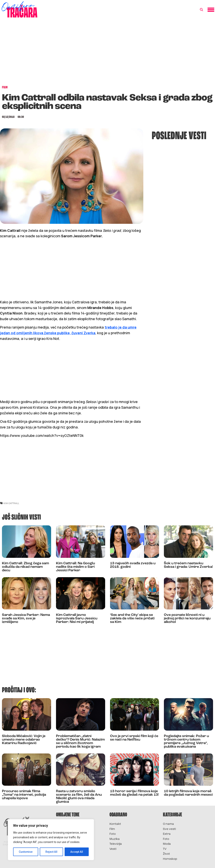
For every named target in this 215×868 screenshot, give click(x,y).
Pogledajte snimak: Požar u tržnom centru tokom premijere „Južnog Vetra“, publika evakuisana (186, 741)
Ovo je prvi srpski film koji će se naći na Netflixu (134, 738)
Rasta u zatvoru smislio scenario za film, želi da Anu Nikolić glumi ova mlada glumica (79, 797)
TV (165, 849)
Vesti (113, 849)
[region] (51, 840)
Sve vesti (169, 829)
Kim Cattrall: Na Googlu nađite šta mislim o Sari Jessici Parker (75, 567)
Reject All (52, 852)
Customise (26, 852)
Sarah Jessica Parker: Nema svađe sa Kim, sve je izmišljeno (26, 619)
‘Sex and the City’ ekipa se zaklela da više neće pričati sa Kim (132, 619)
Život (166, 854)
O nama (168, 824)
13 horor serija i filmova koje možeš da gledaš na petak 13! (134, 793)
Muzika (115, 839)
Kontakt (115, 824)
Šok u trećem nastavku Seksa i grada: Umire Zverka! (188, 565)
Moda (167, 844)
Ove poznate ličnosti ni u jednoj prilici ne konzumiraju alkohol (187, 619)
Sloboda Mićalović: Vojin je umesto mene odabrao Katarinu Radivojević (24, 740)
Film (112, 829)
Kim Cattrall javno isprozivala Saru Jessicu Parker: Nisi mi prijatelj (77, 619)
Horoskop (170, 859)
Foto (113, 834)
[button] (201, 10)
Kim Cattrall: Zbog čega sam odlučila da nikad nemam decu (25, 567)
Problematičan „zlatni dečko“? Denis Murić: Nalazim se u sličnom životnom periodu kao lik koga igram (80, 741)
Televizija (116, 844)
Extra (167, 834)
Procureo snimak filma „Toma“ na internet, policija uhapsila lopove (24, 795)
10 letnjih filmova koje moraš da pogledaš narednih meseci (188, 793)
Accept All (77, 852)
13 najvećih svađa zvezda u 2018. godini (133, 565)
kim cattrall (11, 503)
